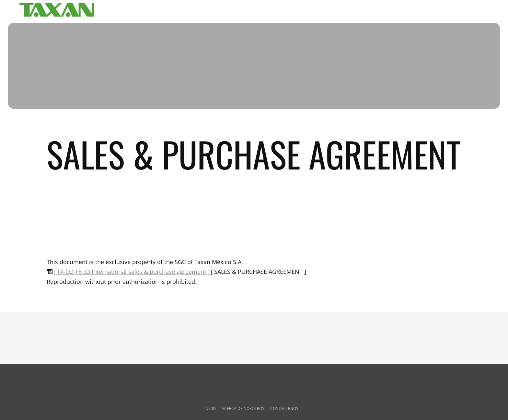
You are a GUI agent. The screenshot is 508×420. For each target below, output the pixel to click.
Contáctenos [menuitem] (284, 408)
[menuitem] (270, 11)
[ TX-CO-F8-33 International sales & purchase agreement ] (132, 272)
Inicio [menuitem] (210, 408)
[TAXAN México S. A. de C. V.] (57, 11)
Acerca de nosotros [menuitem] (243, 408)
